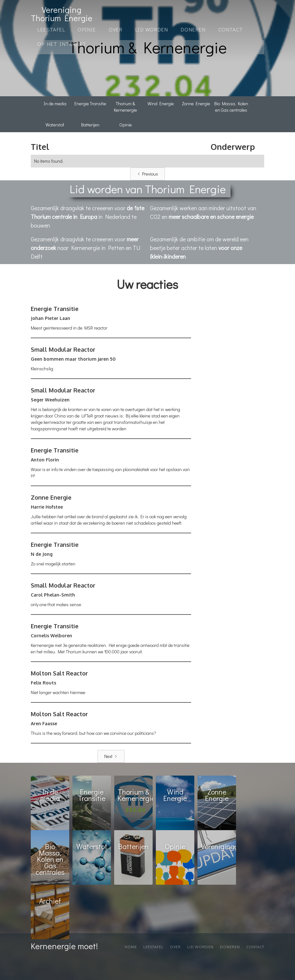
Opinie (126, 125)
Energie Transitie (90, 103)
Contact (231, 29)
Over (115, 29)
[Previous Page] (147, 174)
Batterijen (90, 125)
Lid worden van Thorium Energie (148, 189)
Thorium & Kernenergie (125, 107)
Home (131, 947)
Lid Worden (151, 29)
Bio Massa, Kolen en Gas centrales (231, 107)
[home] (62, 14)
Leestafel (51, 29)
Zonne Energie (196, 103)
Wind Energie (161, 103)
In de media (55, 103)
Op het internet (62, 44)
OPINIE (87, 29)
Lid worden (200, 947)
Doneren (193, 29)
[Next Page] (111, 756)
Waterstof (55, 125)
